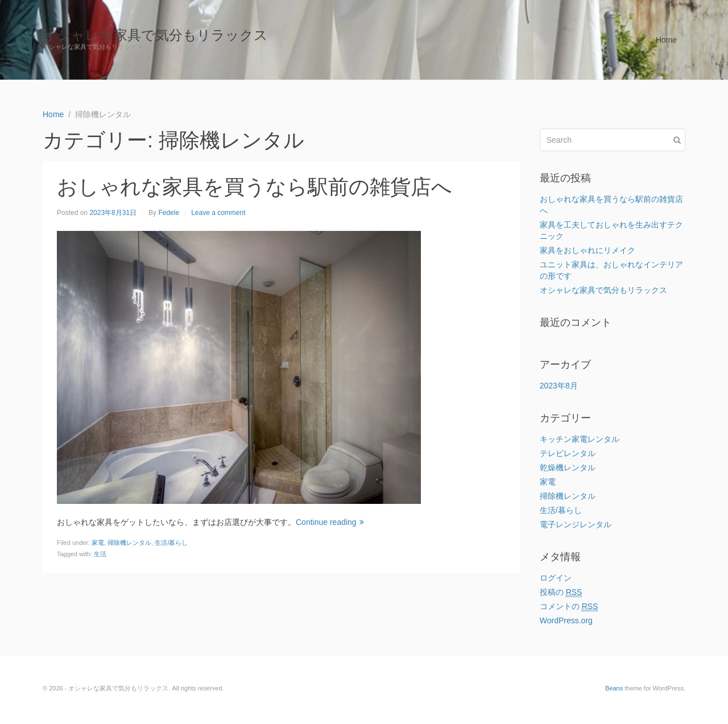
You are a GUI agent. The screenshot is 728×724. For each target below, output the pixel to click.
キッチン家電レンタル (580, 439)
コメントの (569, 607)
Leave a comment (218, 213)
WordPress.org (566, 620)
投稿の (561, 592)
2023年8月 (559, 386)
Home (666, 40)
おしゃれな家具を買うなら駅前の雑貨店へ (255, 187)
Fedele (169, 213)
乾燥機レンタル (568, 468)
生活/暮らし (171, 543)
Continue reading (330, 522)
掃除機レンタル (129, 543)
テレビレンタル (568, 453)
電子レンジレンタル (576, 524)
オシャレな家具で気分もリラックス (155, 35)
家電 (98, 543)
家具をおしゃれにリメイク (588, 250)
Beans (614, 688)
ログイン (556, 578)
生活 (100, 554)
